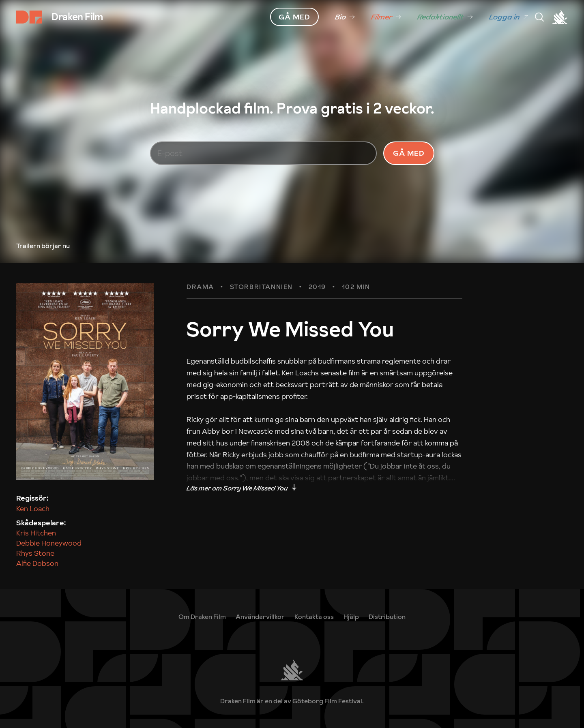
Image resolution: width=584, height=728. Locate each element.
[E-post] (264, 153)
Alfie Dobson (37, 563)
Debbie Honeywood (49, 543)
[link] (345, 17)
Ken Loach (33, 509)
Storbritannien (261, 287)
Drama (200, 287)
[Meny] (539, 17)
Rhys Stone (35, 553)
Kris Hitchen (36, 533)
